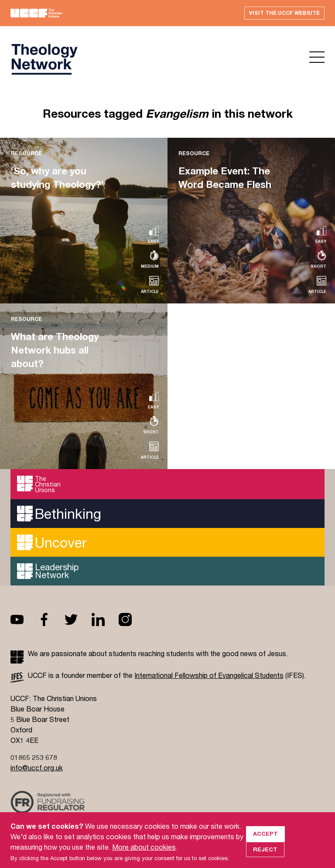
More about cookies (144, 858)
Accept (265, 845)
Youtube (24, 620)
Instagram (132, 620)
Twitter (78, 620)
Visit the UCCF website (284, 13)
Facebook (51, 620)
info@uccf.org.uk (37, 768)
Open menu (317, 57)
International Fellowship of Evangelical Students (209, 675)
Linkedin (105, 620)
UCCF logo (44, 59)
